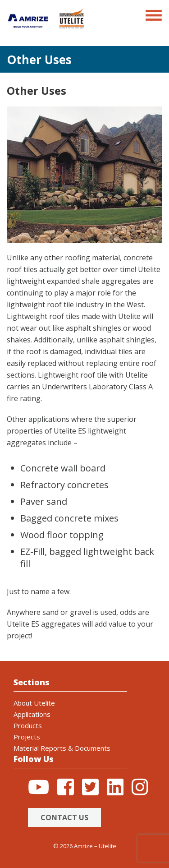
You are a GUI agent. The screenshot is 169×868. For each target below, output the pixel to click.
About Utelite (34, 703)
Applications (32, 714)
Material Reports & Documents (62, 748)
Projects (27, 737)
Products (28, 725)
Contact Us (64, 817)
